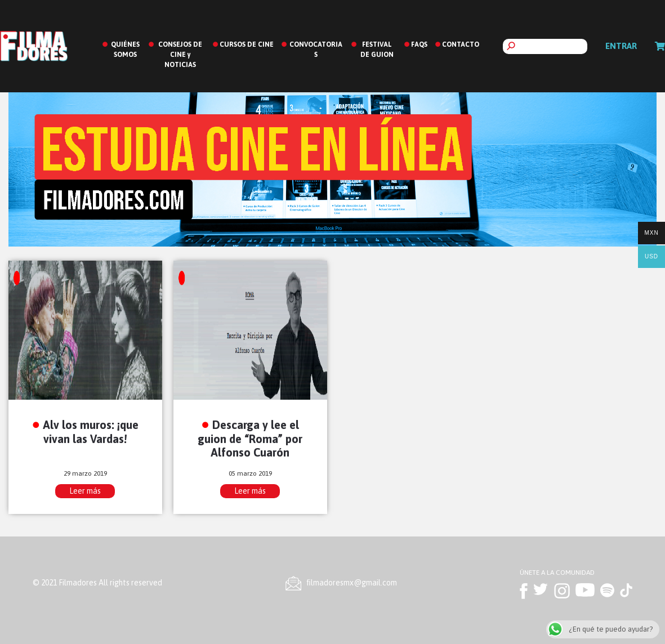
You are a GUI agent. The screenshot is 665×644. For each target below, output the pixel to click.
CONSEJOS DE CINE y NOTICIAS (180, 55)
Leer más (85, 491)
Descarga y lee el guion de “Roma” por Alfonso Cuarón (250, 439)
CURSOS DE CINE (247, 44)
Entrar (621, 46)
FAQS (419, 44)
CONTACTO (461, 44)
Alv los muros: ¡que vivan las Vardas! (91, 432)
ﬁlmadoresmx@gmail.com (352, 583)
